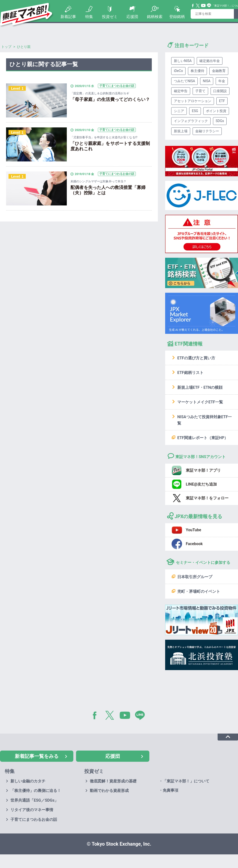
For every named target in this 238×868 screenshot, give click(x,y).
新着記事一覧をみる (37, 756)
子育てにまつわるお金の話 (34, 819)
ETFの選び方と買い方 (196, 358)
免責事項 (170, 790)
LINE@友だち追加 (201, 484)
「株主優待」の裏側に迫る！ (36, 791)
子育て (200, 91)
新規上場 (181, 131)
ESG (195, 111)
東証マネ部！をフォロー (207, 498)
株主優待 (197, 71)
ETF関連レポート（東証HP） (203, 438)
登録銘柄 (177, 17)
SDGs (220, 121)
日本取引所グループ (195, 577)
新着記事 (68, 17)
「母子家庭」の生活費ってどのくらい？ (110, 99)
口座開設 (220, 91)
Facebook (193, 6)
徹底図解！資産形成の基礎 (113, 781)
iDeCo (178, 71)
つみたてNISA (184, 81)
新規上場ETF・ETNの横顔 (200, 387)
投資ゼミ (110, 17)
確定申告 (181, 91)
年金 (222, 81)
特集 (89, 17)
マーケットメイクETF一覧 (200, 402)
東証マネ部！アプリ (203, 470)
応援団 (132, 17)
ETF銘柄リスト (190, 373)
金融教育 (219, 71)
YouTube (204, 6)
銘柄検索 (155, 17)
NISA (207, 81)
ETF (222, 101)
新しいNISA (183, 61)
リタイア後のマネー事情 (32, 810)
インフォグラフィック (191, 121)
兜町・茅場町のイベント (199, 591)
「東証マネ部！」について (186, 781)
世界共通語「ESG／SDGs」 (34, 800)
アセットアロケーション (193, 101)
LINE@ (142, 716)
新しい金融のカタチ (28, 781)
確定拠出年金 (210, 61)
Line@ (209, 6)
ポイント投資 (216, 111)
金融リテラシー (207, 131)
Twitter (198, 6)
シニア (179, 111)
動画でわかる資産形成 (109, 791)
